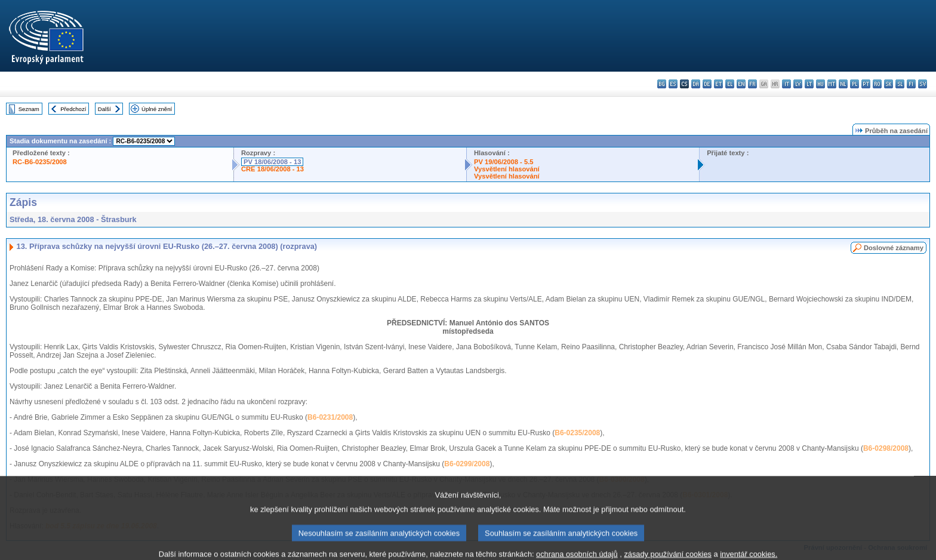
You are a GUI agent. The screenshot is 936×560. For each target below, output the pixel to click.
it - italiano (786, 84)
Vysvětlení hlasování (507, 169)
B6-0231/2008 (330, 417)
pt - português (866, 84)
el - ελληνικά (730, 84)
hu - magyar (820, 84)
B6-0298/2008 (886, 448)
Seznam (29, 109)
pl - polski (855, 84)
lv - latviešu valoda (798, 84)
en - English (741, 84)
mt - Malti (832, 84)
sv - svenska (923, 84)
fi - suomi (911, 84)
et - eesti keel (718, 84)
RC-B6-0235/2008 (40, 162)
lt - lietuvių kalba (809, 84)
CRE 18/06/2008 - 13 (273, 169)
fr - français (752, 84)
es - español (673, 84)
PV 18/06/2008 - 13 (272, 162)
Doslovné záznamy (894, 248)
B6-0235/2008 (577, 433)
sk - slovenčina (889, 84)
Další (104, 109)
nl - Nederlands (843, 84)
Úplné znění (157, 109)
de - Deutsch (707, 84)
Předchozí (73, 109)
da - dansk (696, 84)
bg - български (662, 84)
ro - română (877, 84)
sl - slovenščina (900, 84)
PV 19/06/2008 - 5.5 (504, 162)
